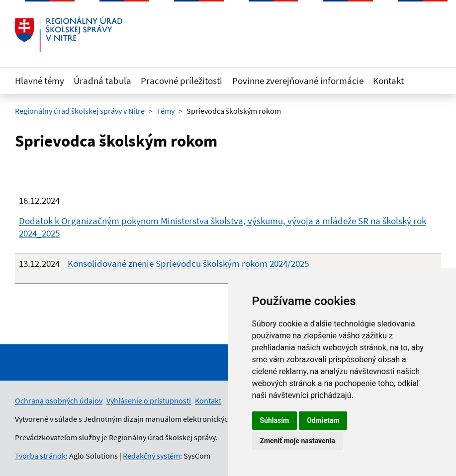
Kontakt (388, 80)
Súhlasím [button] (275, 420)
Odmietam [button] (323, 420)
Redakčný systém (151, 456)
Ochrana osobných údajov (59, 400)
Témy (166, 111)
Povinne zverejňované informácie (298, 80)
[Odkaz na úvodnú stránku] (69, 34)
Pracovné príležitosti (182, 80)
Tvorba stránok (40, 456)
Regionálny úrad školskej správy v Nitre (80, 111)
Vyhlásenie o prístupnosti (149, 400)
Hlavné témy (40, 80)
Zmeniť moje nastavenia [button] (298, 441)
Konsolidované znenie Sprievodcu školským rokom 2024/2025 (188, 263)
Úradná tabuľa (102, 80)
